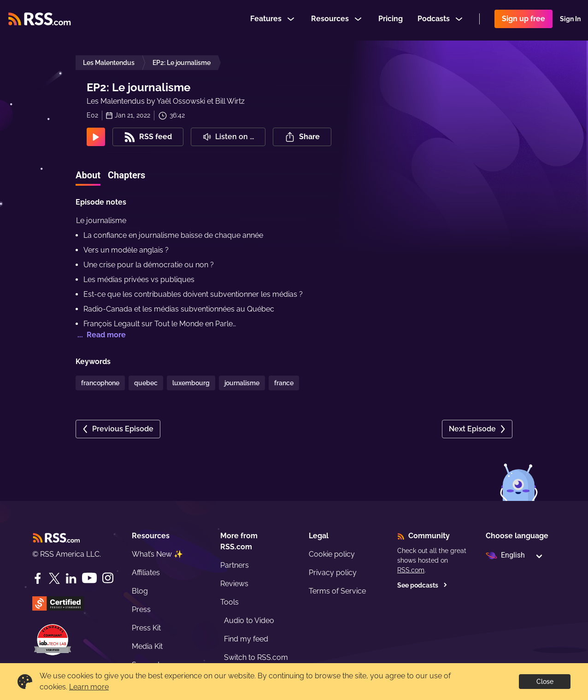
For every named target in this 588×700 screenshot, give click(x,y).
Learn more (89, 687)
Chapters (126, 175)
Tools (229, 602)
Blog (140, 591)
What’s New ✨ (157, 554)
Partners (235, 565)
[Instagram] (108, 578)
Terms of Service (337, 591)
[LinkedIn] (71, 578)
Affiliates (146, 573)
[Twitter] (54, 578)
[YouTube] (89, 578)
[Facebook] (38, 578)
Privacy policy (333, 573)
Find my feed (246, 639)
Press (141, 609)
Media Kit (147, 646)
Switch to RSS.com (256, 657)
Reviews (234, 584)
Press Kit (146, 628)
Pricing (391, 20)
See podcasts (422, 585)
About (88, 175)
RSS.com (411, 570)
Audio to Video (249, 621)
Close (545, 682)
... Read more (101, 335)
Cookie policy (332, 554)
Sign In (570, 20)
